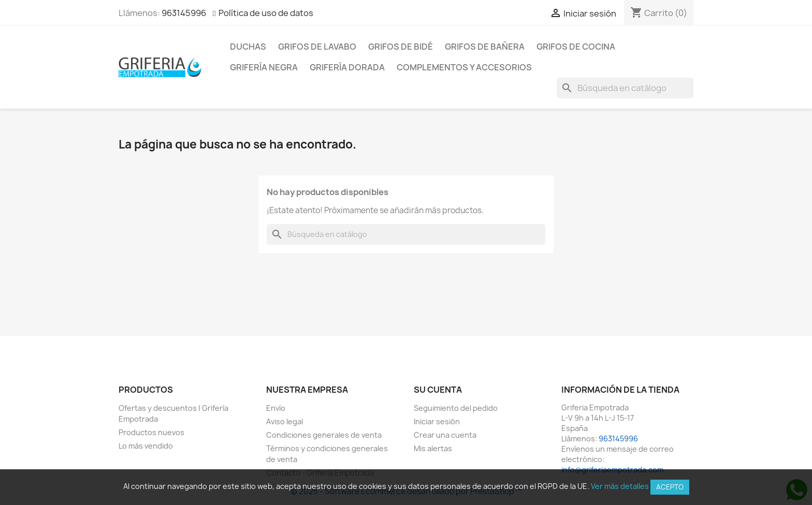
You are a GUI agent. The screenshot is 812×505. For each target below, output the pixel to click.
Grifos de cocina (576, 47)
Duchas (248, 47)
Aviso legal (285, 421)
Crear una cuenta (445, 435)
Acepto (670, 487)
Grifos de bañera (485, 47)
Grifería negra (264, 67)
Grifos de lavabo (317, 47)
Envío (276, 408)
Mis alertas (433, 448)
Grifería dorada (347, 67)
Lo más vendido (146, 446)
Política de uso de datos (266, 13)
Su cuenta (438, 390)
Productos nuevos (151, 432)
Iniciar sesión (437, 421)
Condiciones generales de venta (324, 435)
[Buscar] (625, 88)
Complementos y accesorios (464, 67)
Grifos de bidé (401, 47)
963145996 (184, 13)
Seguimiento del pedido (456, 408)
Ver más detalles (620, 486)
